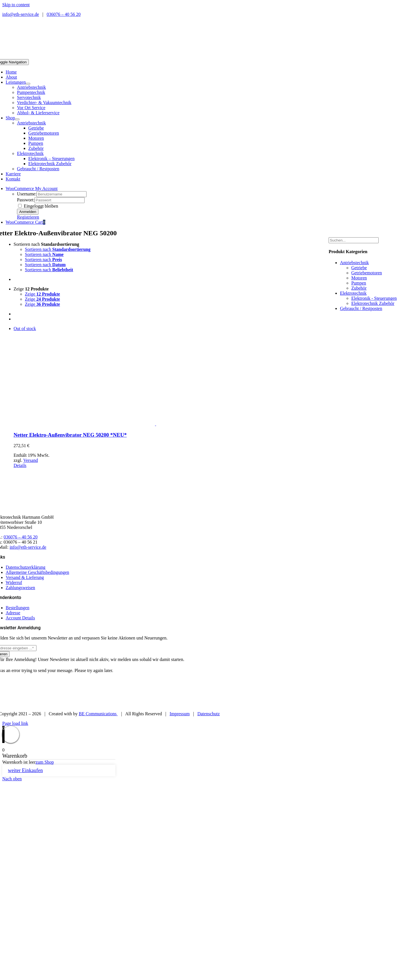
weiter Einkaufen (25, 770)
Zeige (31, 289)
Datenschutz (209, 714)
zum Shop (45, 762)
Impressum (180, 714)
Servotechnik (29, 97)
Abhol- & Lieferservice (38, 113)
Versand (31, 460)
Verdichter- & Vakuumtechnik (44, 103)
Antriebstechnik (31, 87)
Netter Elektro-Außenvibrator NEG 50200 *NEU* (70, 435)
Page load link (15, 723)
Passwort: (26, 200)
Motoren (359, 278)
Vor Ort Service (31, 108)
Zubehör (359, 288)
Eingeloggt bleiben (38, 206)
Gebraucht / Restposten (38, 169)
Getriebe (359, 268)
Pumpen (359, 283)
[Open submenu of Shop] (17, 119)
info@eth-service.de (21, 14)
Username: (27, 194)
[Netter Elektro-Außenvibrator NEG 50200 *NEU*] (156, 376)
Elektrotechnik (30, 153)
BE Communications (98, 714)
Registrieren (28, 217)
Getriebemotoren (366, 273)
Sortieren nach (46, 244)
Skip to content (16, 5)
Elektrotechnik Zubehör (373, 303)
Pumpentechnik (31, 92)
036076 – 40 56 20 (64, 14)
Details (20, 465)
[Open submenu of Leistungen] (28, 84)
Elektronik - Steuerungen (374, 298)
